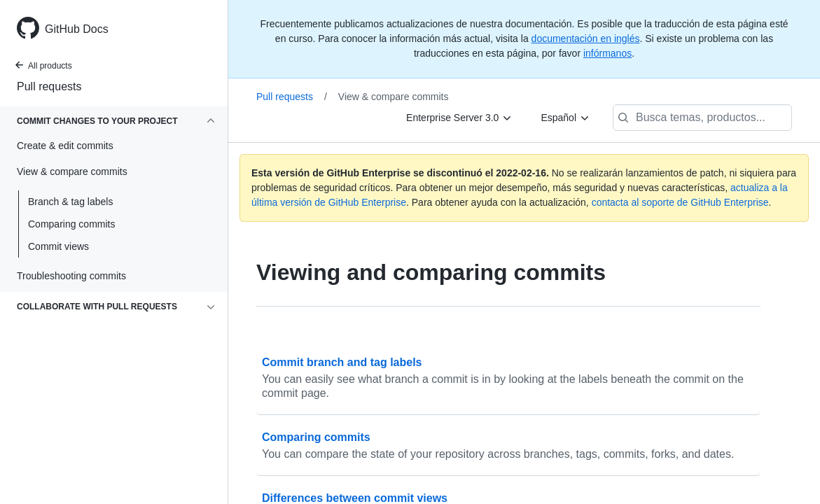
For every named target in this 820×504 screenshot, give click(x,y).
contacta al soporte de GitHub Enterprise (680, 202)
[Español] (565, 118)
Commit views (58, 246)
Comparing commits (71, 224)
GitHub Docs (77, 29)
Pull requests (49, 86)
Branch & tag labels (70, 202)
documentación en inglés (586, 38)
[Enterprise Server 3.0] (459, 118)
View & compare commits (394, 97)
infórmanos (607, 53)
